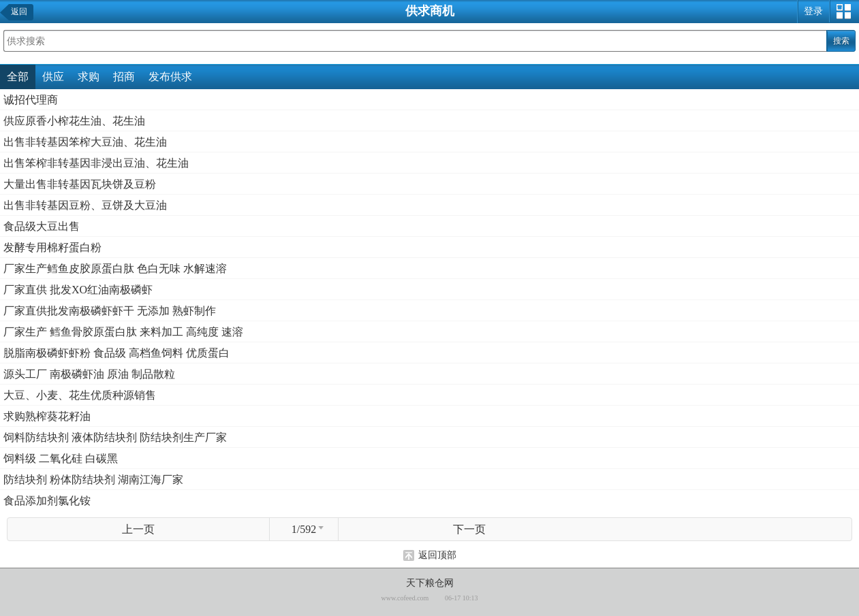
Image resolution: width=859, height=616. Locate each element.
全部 (18, 77)
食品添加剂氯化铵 (47, 501)
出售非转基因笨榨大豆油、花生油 (85, 142)
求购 (89, 77)
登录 (813, 11)
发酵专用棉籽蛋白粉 (52, 247)
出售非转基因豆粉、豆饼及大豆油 (85, 205)
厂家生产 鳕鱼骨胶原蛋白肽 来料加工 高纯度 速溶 (123, 332)
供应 (53, 77)
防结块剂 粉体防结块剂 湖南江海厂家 (93, 480)
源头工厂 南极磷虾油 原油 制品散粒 (89, 374)
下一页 (469, 529)
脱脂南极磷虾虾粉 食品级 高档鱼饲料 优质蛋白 (116, 353)
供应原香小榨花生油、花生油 (74, 121)
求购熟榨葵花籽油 (47, 416)
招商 (124, 77)
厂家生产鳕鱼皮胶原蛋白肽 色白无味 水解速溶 (115, 269)
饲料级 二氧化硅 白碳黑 (61, 458)
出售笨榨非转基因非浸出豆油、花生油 (96, 163)
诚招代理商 (31, 100)
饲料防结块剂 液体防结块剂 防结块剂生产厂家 (115, 437)
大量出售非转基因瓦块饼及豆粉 (80, 184)
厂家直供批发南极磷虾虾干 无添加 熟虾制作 (110, 311)
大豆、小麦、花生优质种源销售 (80, 395)
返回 (19, 12)
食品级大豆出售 (42, 226)
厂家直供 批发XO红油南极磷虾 (78, 290)
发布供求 (170, 77)
